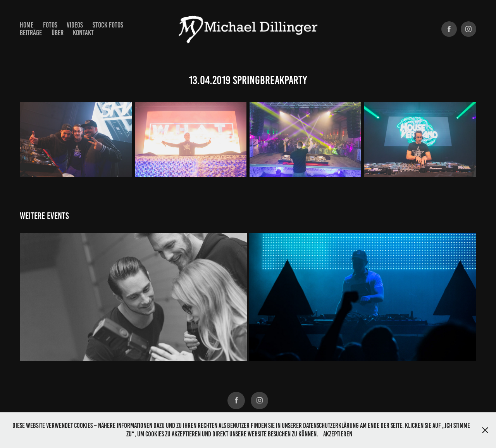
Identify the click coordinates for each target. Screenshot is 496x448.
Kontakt (83, 33)
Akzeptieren (338, 434)
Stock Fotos (108, 25)
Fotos (50, 25)
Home (27, 25)
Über (58, 33)
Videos (75, 25)
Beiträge (31, 33)
